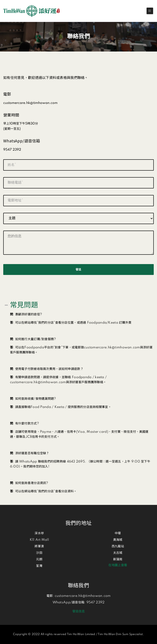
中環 (118, 533)
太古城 (118, 553)
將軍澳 (39, 546)
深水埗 (39, 533)
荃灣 (39, 566)
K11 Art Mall (39, 540)
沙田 (39, 553)
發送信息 (78, 611)
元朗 (39, 559)
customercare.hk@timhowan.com (83, 596)
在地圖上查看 (118, 565)
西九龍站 (118, 546)
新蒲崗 (118, 559)
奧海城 (118, 540)
